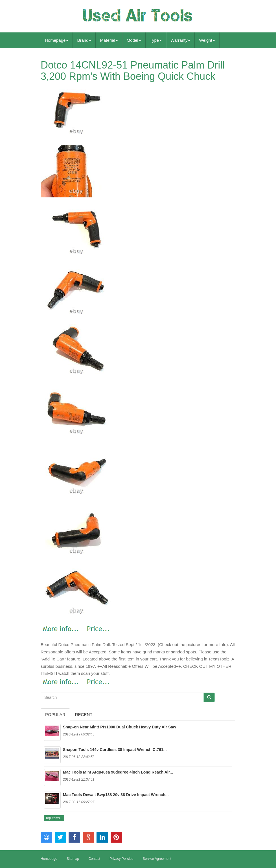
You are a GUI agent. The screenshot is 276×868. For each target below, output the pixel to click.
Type (156, 40)
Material (109, 40)
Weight (207, 40)
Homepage (57, 40)
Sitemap (73, 859)
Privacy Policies (121, 859)
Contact (94, 859)
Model (134, 40)
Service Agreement (157, 859)
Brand (84, 40)
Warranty (180, 40)
